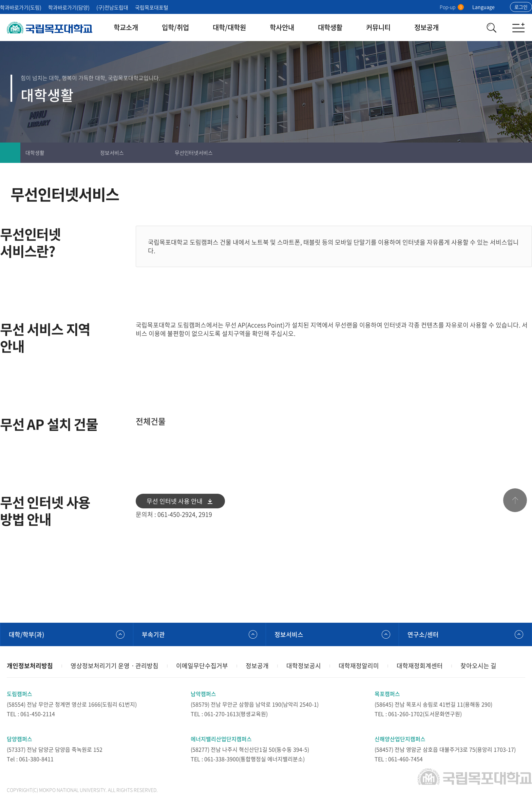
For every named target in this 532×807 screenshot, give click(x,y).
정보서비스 (112, 153)
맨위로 (515, 500)
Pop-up (452, 7)
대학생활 (330, 27)
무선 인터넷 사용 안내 (175, 501)
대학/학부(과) (26, 634)
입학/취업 (175, 27)
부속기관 (153, 634)
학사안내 (282, 27)
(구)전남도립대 (112, 7)
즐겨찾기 (501, 153)
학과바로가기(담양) (69, 7)
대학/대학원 (229, 27)
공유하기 (522, 153)
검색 (491, 27)
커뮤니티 (378, 27)
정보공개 (426, 27)
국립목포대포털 (152, 7)
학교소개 (126, 27)
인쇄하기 (481, 153)
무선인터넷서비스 (194, 153)
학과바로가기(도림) (21, 7)
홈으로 (10, 153)
